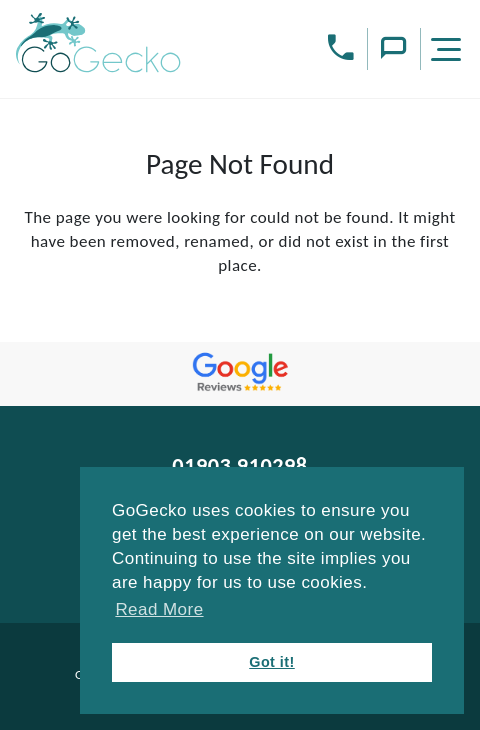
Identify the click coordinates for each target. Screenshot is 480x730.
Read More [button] (159, 609)
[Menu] (449, 52)
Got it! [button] (272, 662)
